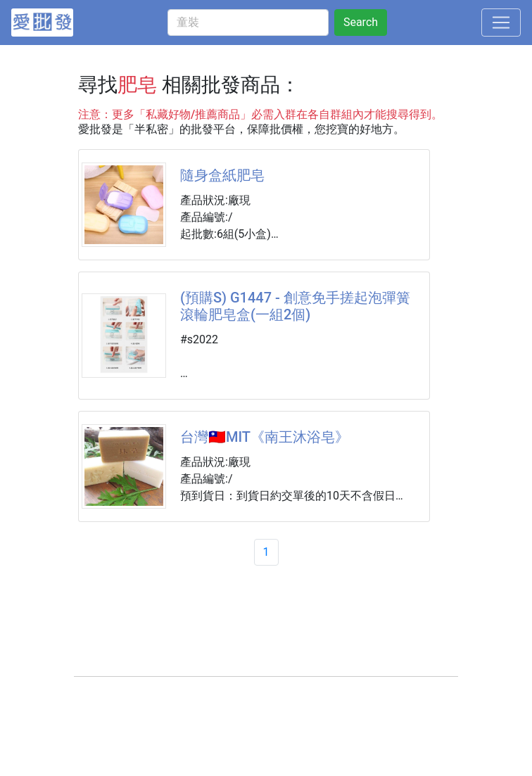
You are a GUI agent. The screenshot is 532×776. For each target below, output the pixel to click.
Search (361, 22)
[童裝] (248, 23)
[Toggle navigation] (501, 23)
